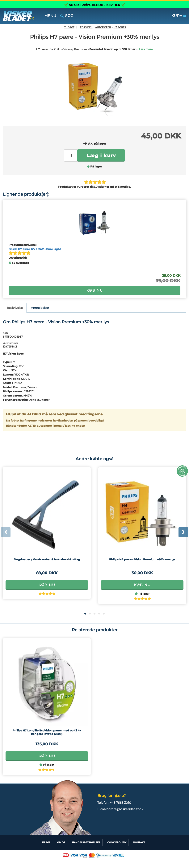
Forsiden (86, 27)
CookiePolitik (117, 842)
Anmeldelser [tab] (40, 308)
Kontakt (139, 842)
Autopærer (103, 27)
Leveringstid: (18, 258)
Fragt (46, 842)
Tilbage (69, 27)
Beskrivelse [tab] (15, 308)
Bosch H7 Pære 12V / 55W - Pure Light (35, 249)
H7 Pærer (120, 27)
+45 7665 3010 (120, 803)
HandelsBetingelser (86, 842)
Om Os (61, 842)
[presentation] (6, 532)
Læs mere (146, 49)
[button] (85, 614)
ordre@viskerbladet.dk (126, 809)
